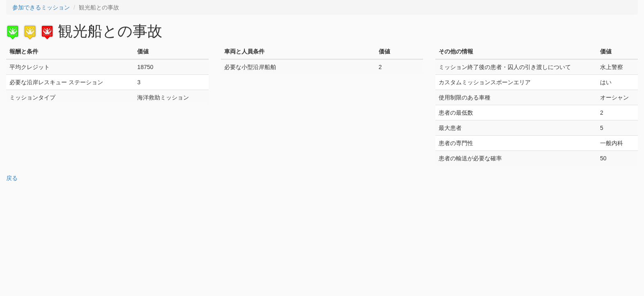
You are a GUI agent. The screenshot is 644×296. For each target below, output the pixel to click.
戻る (12, 178)
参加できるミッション (41, 7)
